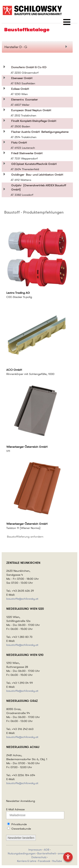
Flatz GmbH (20, 142)
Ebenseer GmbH (23, 78)
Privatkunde (19, 824)
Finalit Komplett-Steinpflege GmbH (34, 121)
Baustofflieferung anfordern (25, 536)
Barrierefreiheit (47, 854)
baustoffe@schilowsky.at (22, 599)
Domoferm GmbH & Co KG (30, 67)
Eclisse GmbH (21, 89)
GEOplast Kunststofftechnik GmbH (35, 164)
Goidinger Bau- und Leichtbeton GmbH (37, 175)
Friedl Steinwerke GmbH (28, 153)
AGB (47, 850)
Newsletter (13, 801)
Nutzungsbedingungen (22, 854)
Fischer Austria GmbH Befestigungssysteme (40, 132)
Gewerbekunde (21, 829)
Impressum (35, 850)
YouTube (57, 861)
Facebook (44, 861)
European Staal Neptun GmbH (32, 110)
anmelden (64, 854)
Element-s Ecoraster (24, 99)
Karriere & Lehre (27, 861)
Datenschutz (39, 857)
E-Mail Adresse (15, 809)
